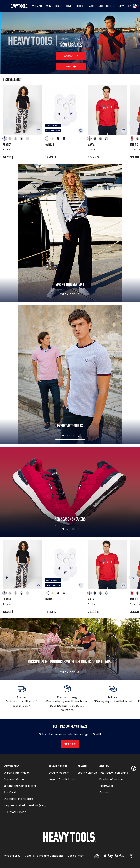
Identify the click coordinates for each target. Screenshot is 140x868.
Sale (131, 6)
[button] (7, 123)
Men (48, 6)
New (121, 6)
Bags (91, 6)
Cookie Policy (76, 856)
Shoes (80, 6)
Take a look (68, 294)
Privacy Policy (12, 856)
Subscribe (70, 744)
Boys (69, 6)
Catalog (68, 66)
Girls (58, 6)
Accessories (106, 6)
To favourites (39, 131)
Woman (37, 6)
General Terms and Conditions (44, 856)
